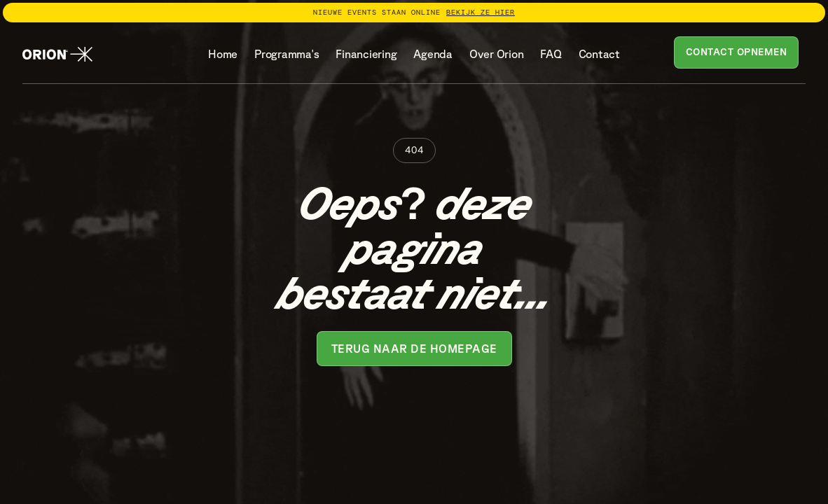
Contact (599, 54)
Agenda (433, 54)
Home (223, 54)
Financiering (366, 54)
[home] (57, 55)
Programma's (287, 54)
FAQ (551, 54)
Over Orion (497, 54)
